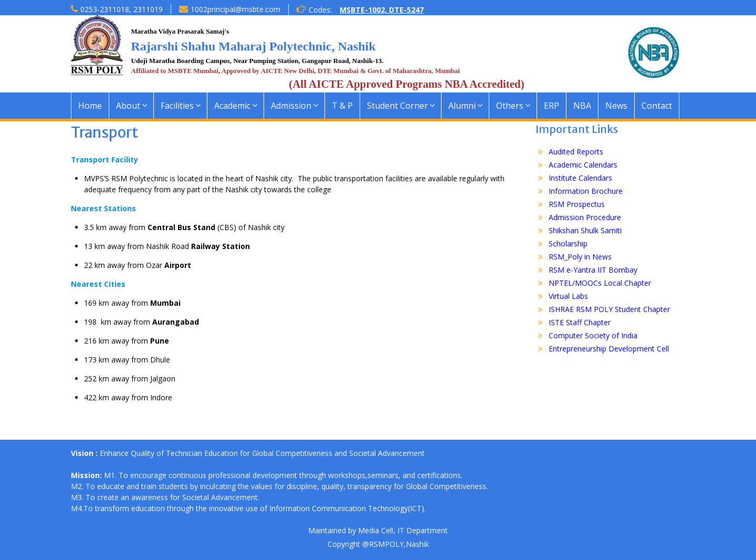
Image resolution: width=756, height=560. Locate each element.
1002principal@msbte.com (235, 9)
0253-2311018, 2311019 (122, 9)
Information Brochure (586, 191)
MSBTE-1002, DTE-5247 (382, 10)
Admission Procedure (585, 217)
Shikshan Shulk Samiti (585, 230)
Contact (657, 106)
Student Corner (397, 106)
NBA (582, 106)
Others (510, 106)
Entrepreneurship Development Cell (609, 349)
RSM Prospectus (577, 204)
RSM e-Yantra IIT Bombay (593, 270)
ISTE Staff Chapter (580, 322)
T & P (342, 106)
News (616, 106)
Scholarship (568, 243)
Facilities (177, 106)
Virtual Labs (568, 296)
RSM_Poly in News (580, 257)
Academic (232, 106)
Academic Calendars (583, 165)
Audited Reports (576, 152)
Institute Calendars (580, 178)
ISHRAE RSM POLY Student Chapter (609, 309)
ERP (552, 106)
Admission (291, 106)
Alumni (462, 106)
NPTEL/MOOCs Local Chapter (600, 283)
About (128, 106)
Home (90, 106)
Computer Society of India (593, 335)
